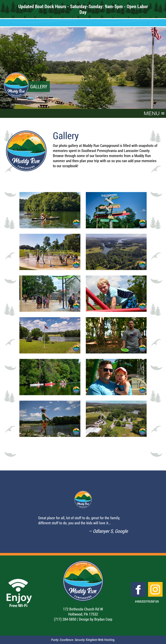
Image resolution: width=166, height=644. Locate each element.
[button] (152, 113)
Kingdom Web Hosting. (100, 640)
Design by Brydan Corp (96, 619)
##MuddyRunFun (147, 601)
